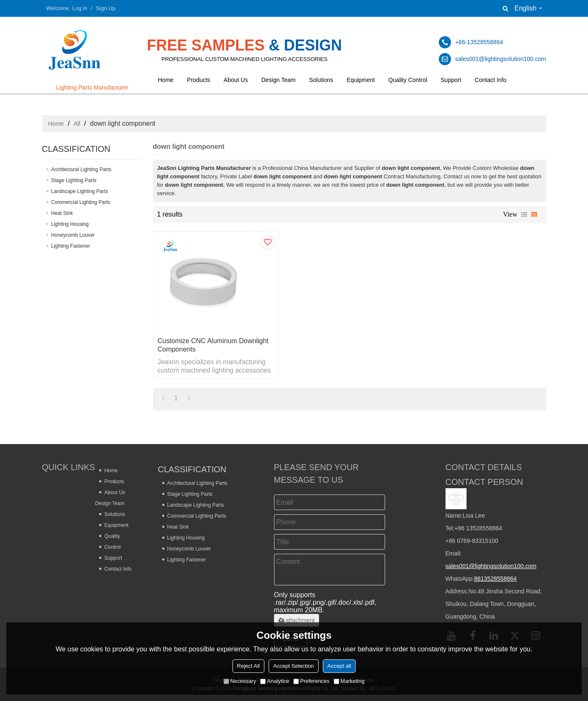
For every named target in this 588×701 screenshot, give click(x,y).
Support (451, 80)
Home (166, 80)
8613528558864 (495, 579)
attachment (297, 620)
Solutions (321, 80)
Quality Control (408, 80)
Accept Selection (294, 666)
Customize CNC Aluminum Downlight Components (213, 345)
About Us (236, 80)
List (524, 214)
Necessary (240, 681)
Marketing (349, 681)
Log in (80, 8)
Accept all (339, 666)
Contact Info (490, 80)
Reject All (248, 666)
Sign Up (105, 8)
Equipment (361, 80)
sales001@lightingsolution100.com (491, 566)
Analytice (275, 681)
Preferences (311, 681)
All (77, 124)
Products (199, 80)
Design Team (278, 80)
